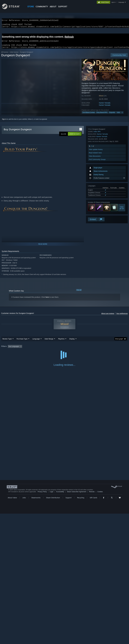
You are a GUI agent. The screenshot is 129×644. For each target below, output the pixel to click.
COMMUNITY (42, 7)
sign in (113, 2)
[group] (64, 351)
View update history (96, 204)
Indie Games (14, 55)
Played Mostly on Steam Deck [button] (75, 349)
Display (72, 342)
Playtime (61, 342)
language (121, 2)
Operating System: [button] (96, 349)
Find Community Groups (97, 214)
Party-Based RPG (102, 115)
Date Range (49, 342)
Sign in (4, 122)
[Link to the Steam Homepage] (13, 8)
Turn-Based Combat (89, 115)
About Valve (12, 628)
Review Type (7, 342)
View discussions (95, 210)
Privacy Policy (42, 622)
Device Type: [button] (6, 353)
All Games (5, 55)
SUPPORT (63, 7)
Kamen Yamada (105, 106)
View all (79, 293)
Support (69, 628)
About (53, 7)
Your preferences (122, 316)
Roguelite (112, 115)
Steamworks (36, 628)
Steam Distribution (53, 628)
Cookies (100, 622)
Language (36, 342)
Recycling (81, 628)
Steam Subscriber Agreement (77, 622)
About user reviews (108, 316)
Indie (118, 115)
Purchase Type (22, 342)
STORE (31, 7)
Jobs (24, 628)
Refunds (92, 622)
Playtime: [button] (57, 349)
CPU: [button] (108, 349)
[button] (75, 137)
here (47, 300)
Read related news (95, 207)
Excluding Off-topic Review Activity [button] (38, 349)
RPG (99, 186)
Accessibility (60, 622)
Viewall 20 (122, 172)
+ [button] (122, 115)
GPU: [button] (117, 349)
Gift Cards (93, 628)
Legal (51, 622)
